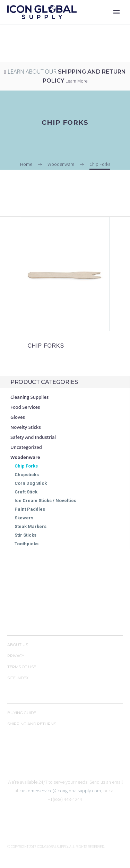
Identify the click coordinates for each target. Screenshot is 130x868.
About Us (18, 645)
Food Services (25, 407)
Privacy (16, 656)
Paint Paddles (30, 509)
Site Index (18, 678)
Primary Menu (116, 12)
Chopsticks (27, 475)
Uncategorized (26, 447)
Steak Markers (31, 526)
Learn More (76, 81)
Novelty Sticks (26, 427)
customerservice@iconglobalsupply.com (60, 791)
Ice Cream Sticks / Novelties (45, 501)
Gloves (18, 417)
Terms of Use (22, 667)
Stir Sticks (25, 535)
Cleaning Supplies (29, 397)
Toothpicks (27, 544)
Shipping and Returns (32, 724)
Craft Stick (26, 492)
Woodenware (25, 457)
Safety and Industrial (33, 437)
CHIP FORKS (46, 346)
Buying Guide (22, 713)
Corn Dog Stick (31, 483)
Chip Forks (26, 466)
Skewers (24, 518)
